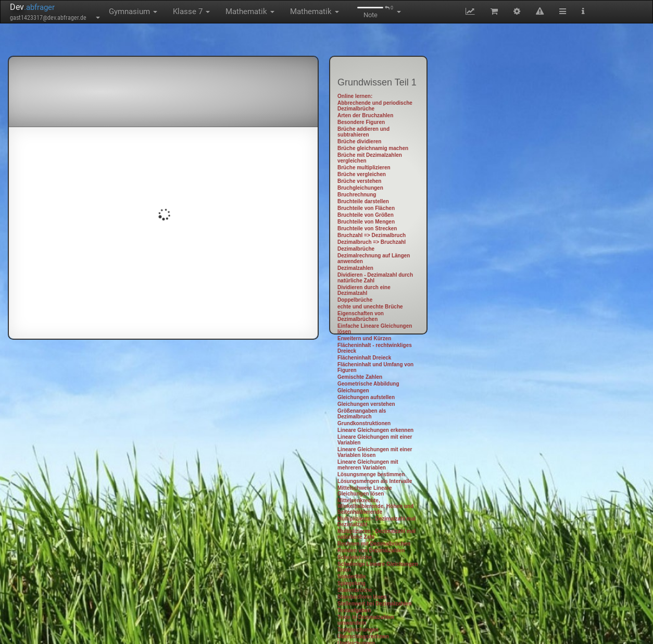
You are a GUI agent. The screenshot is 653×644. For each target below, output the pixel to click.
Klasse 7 (191, 11)
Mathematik (250, 11)
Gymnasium (133, 11)
